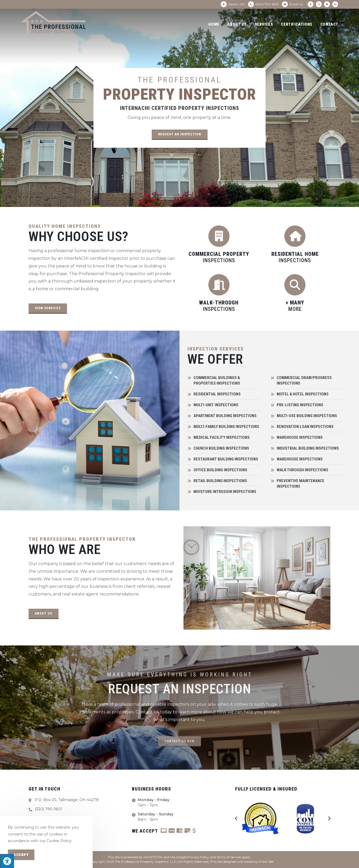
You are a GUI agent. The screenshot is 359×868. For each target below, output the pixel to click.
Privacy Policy (198, 857)
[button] (180, 138)
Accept (21, 855)
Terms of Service (229, 857)
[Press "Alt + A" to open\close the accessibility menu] (7, 861)
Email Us (296, 4)
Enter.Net (266, 862)
